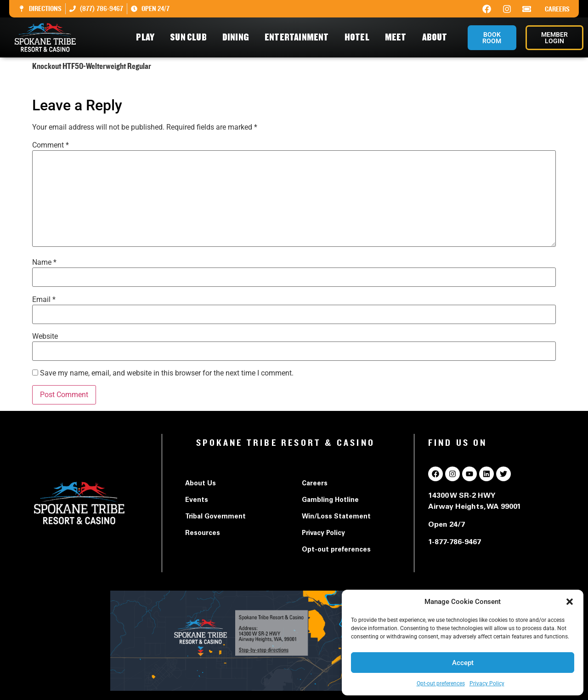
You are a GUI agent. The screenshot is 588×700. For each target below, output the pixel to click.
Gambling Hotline (330, 501)
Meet (398, 37)
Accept (463, 663)
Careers (557, 9)
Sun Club (191, 37)
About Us (201, 484)
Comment (51, 145)
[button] (570, 602)
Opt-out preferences (441, 683)
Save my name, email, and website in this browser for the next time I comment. (167, 373)
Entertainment (299, 37)
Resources (203, 534)
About (437, 37)
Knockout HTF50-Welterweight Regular (95, 84)
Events (197, 501)
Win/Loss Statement (336, 517)
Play (147, 37)
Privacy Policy (487, 683)
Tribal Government (215, 517)
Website (45, 336)
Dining (238, 37)
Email (44, 300)
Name (44, 262)
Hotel (359, 37)
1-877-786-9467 (455, 542)
